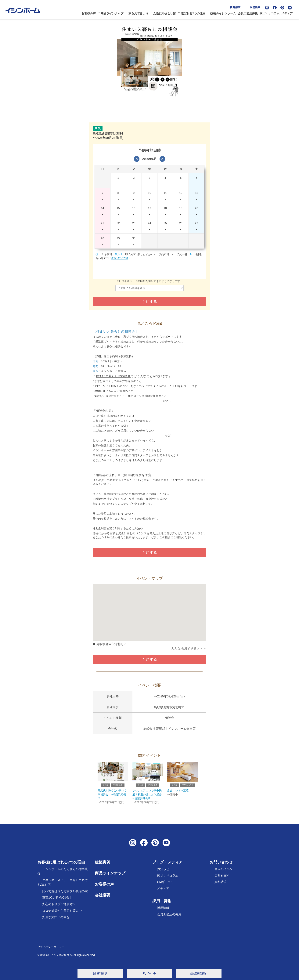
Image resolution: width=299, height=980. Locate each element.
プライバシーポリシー (51, 949)
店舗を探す (222, 877)
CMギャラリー (167, 884)
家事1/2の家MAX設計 (57, 899)
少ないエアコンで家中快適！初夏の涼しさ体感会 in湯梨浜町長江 (148, 796)
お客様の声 (90, 13)
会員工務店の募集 (169, 916)
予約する (149, 552)
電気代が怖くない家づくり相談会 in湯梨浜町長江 (112, 796)
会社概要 (103, 897)
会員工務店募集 (249, 13)
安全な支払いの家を (56, 919)
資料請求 (236, 6)
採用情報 (163, 910)
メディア (288, 13)
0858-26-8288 (120, 258)
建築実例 (103, 864)
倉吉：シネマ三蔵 (178, 792)
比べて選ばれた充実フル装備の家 (65, 893)
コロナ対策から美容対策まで (62, 912)
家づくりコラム (271, 13)
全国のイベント (225, 871)
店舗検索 (256, 6)
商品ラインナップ (113, 13)
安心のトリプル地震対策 (59, 906)
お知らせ (163, 871)
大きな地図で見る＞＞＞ (189, 649)
